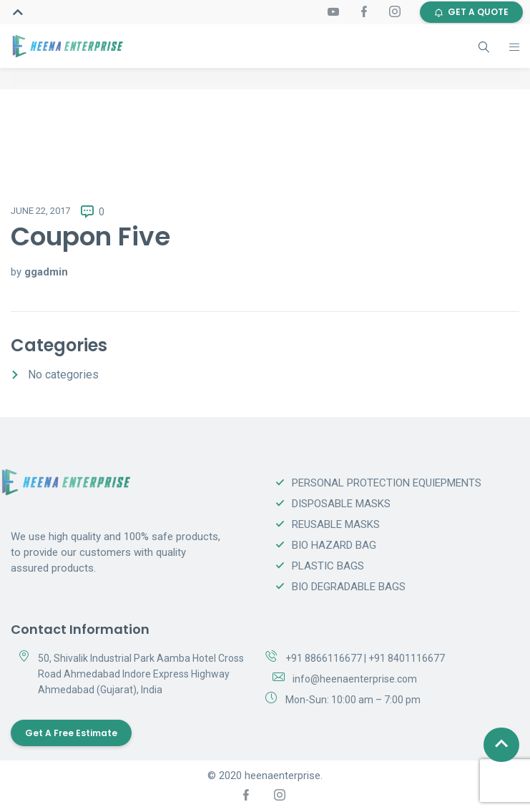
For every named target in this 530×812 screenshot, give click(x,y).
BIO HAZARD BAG (334, 545)
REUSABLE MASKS (336, 524)
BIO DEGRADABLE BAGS (349, 587)
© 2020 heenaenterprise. (265, 776)
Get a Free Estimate (71, 733)
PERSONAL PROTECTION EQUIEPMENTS (387, 483)
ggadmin (46, 272)
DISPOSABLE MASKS (341, 504)
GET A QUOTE (471, 12)
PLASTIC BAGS (328, 566)
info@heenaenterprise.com (355, 679)
